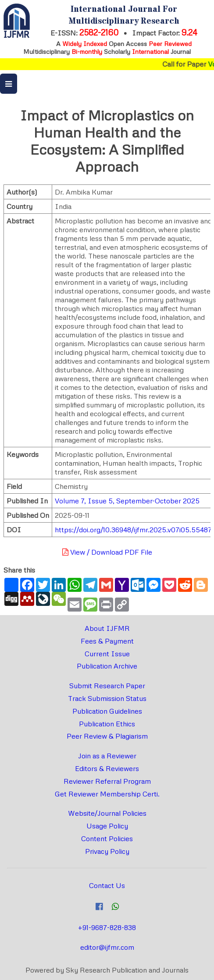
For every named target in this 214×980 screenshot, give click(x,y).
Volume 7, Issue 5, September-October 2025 (127, 501)
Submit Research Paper (107, 686)
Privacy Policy (107, 851)
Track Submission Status (107, 698)
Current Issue (107, 654)
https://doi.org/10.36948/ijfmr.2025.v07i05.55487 (133, 530)
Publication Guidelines (107, 711)
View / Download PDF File (107, 552)
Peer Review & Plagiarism (107, 736)
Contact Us (107, 885)
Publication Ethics (107, 724)
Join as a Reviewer (107, 756)
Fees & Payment (107, 641)
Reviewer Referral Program (107, 781)
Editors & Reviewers (107, 768)
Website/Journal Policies (107, 813)
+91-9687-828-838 (107, 927)
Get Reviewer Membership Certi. (107, 794)
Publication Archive (107, 666)
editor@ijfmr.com (107, 947)
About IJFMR (107, 628)
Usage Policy (107, 826)
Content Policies (107, 838)
